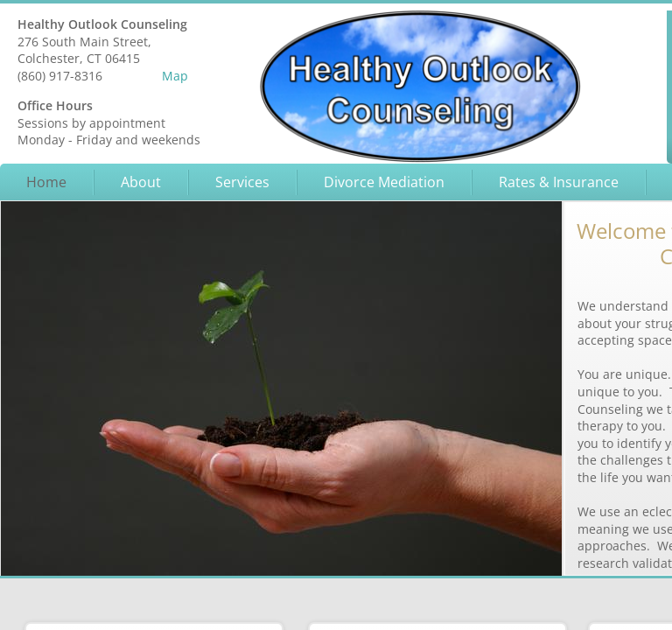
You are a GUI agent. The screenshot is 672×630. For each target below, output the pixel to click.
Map (175, 76)
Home (46, 182)
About (141, 182)
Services (242, 182)
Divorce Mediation (384, 182)
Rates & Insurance (559, 182)
